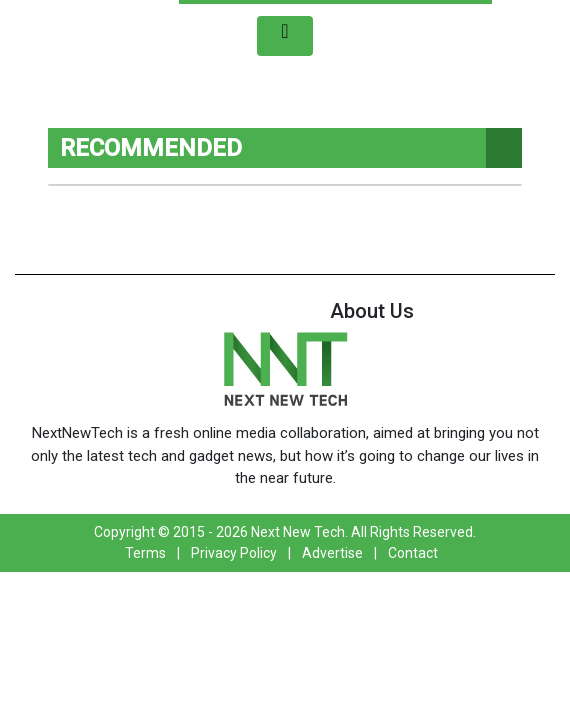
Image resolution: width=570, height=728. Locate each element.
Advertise (332, 553)
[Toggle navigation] (285, 36)
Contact (413, 553)
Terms (145, 553)
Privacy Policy (234, 553)
